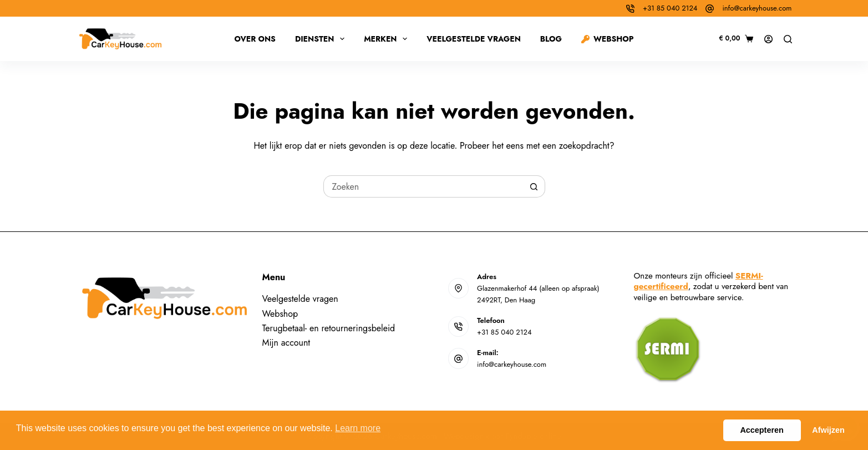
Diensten (322, 39)
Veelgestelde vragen (474, 39)
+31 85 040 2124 (670, 8)
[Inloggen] (768, 39)
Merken (388, 39)
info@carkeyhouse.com (757, 8)
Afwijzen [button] (828, 430)
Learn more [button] (358, 428)
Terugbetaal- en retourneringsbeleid (329, 328)
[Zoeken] (788, 39)
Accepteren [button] (762, 430)
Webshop (608, 39)
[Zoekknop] (534, 186)
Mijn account (286, 343)
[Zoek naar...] (423, 186)
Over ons (255, 39)
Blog (551, 39)
